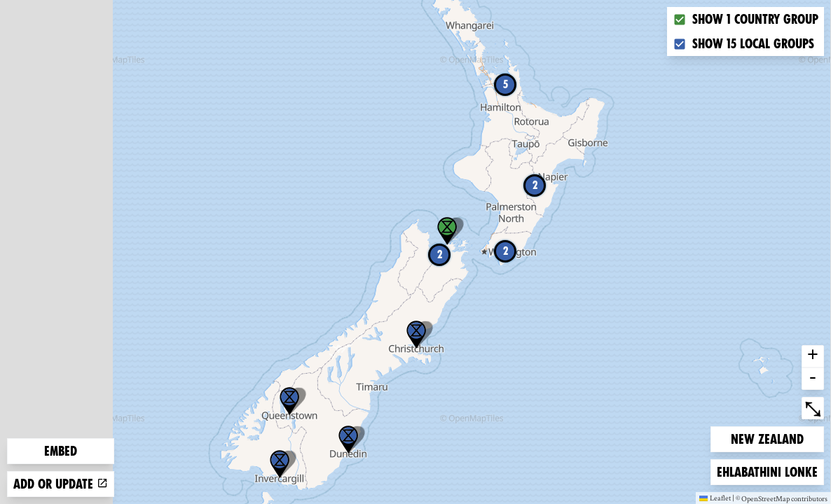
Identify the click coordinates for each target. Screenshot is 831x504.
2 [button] (440, 254)
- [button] (813, 379)
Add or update (61, 484)
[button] (289, 401)
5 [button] (506, 84)
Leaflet (715, 498)
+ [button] (813, 356)
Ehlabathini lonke (767, 471)
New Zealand (767, 438)
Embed (61, 451)
